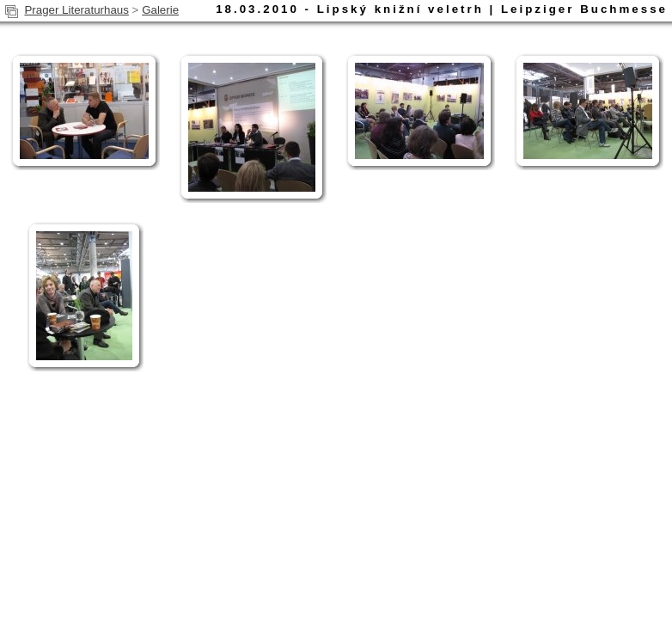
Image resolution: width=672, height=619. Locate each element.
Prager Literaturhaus (76, 10)
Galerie (160, 10)
